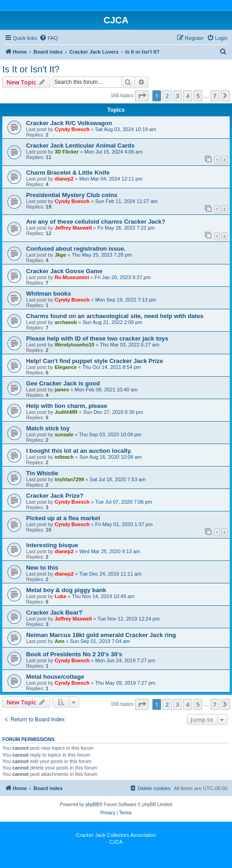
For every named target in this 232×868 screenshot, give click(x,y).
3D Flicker (67, 152)
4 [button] (187, 96)
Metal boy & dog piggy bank (66, 590)
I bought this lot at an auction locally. (79, 451)
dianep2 (64, 179)
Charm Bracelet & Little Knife (68, 173)
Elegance (65, 367)
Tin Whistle (42, 473)
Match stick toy (48, 428)
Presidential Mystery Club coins (72, 195)
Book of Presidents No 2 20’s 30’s (74, 654)
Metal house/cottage (55, 677)
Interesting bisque (52, 545)
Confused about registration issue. (76, 249)
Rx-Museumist (72, 277)
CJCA (116, 842)
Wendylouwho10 (74, 345)
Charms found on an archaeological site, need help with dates (115, 316)
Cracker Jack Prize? (55, 496)
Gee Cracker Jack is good (63, 383)
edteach (64, 457)
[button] (142, 96)
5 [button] (198, 96)
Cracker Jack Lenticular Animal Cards (80, 146)
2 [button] (167, 96)
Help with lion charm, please (67, 406)
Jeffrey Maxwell (73, 228)
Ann (59, 641)
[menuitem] (49, 38)
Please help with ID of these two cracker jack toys (97, 338)
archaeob (66, 322)
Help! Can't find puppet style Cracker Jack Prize (94, 361)
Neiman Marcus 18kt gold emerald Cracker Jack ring (101, 635)
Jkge (60, 255)
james (62, 390)
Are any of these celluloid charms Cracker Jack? (96, 222)
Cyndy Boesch (72, 129)
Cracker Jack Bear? (54, 613)
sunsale (64, 434)
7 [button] (215, 96)
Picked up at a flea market (63, 518)
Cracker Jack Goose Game (64, 271)
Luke (60, 596)
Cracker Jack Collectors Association (116, 835)
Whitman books (49, 294)
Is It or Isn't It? (31, 69)
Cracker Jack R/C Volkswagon (69, 123)
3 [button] (177, 96)
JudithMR (66, 412)
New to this (42, 568)
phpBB (92, 805)
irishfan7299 (69, 479)
